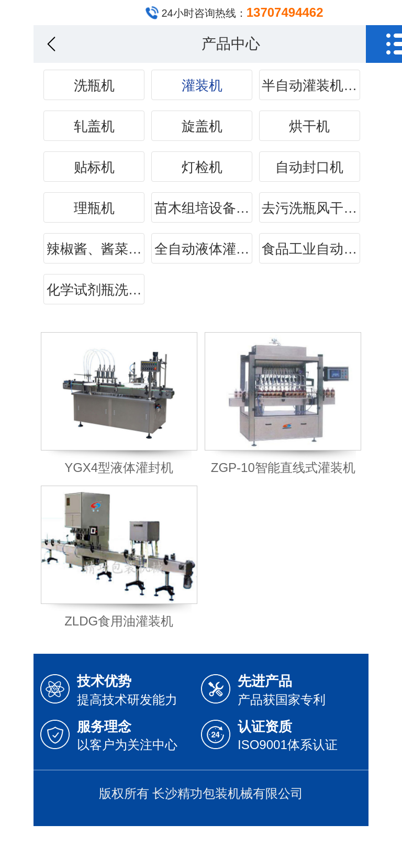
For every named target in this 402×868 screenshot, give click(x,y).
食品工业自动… (309, 249)
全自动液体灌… (202, 249)
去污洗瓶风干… (309, 208)
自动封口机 (309, 167)
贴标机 (94, 167)
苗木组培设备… (202, 208)
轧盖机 (94, 126)
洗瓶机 (94, 85)
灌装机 (202, 85)
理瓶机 (94, 208)
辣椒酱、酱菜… (94, 249)
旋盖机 (202, 126)
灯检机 (202, 167)
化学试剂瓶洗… (94, 290)
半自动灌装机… (309, 85)
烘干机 (309, 126)
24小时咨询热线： (242, 12)
